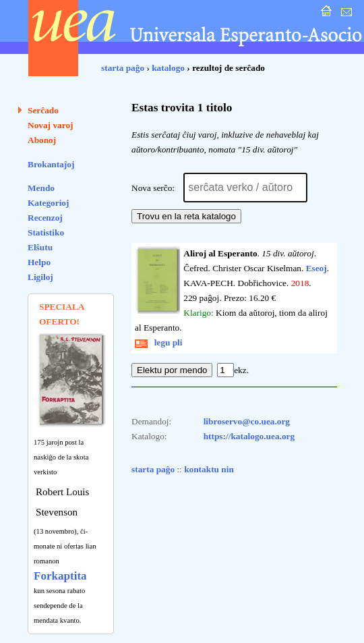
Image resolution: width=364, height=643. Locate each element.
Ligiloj (40, 277)
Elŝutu (40, 247)
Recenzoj (45, 218)
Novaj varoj (51, 125)
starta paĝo (123, 68)
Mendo (41, 188)
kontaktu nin (209, 469)
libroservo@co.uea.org (247, 421)
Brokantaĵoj (51, 164)
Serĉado (43, 110)
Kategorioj (48, 203)
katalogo (168, 68)
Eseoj (316, 268)
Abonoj (42, 140)
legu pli (159, 342)
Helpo (39, 262)
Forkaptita (60, 576)
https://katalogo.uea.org (249, 436)
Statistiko (46, 232)
